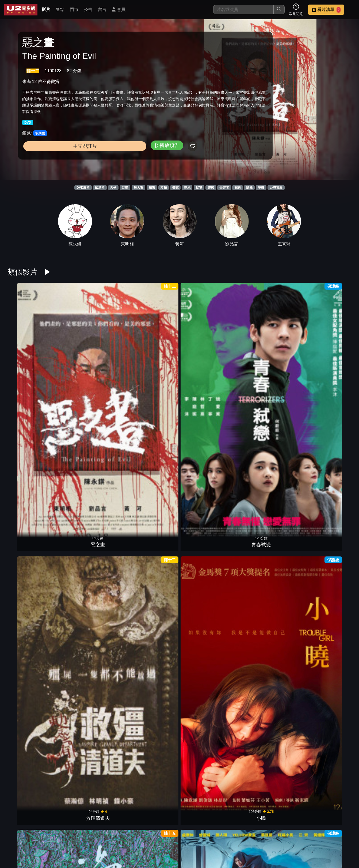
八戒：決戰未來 (114, 649)
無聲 (245, 496)
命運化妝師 (26, 496)
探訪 (238, 188)
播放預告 (120, 157)
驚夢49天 (70, 649)
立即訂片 (62, 158)
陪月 (333, 496)
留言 (102, 10)
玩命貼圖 (70, 420)
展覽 (199, 188)
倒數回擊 (158, 649)
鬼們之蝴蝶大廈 (70, 572)
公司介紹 (315, 837)
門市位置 (210, 837)
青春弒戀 (70, 343)
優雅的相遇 (333, 572)
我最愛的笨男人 (158, 801)
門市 (74, 10)
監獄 (125, 188)
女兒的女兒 (114, 572)
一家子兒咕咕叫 (26, 572)
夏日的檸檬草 (245, 572)
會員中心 (341, 837)
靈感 (211, 188)
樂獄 (333, 343)
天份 (113, 188)
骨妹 (201, 496)
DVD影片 (83, 188)
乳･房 (114, 420)
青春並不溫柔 (201, 649)
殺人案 (139, 188)
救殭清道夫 (114, 343)
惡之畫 (26, 343)
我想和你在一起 (245, 649)
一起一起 (201, 801)
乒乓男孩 (158, 572)
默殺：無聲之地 (26, 649)
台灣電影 (276, 188)
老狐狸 (245, 725)
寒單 (26, 420)
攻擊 (164, 188)
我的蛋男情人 (289, 420)
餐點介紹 (184, 837)
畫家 (175, 188)
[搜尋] (243, 10)
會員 (119, 10)
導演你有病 (289, 572)
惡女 (158, 725)
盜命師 (245, 420)
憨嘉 (158, 420)
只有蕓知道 (114, 496)
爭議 (261, 188)
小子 (114, 725)
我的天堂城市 (70, 725)
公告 (88, 10)
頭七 (289, 343)
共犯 (333, 420)
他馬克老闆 (245, 343)
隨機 (249, 188)
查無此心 (26, 725)
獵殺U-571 (289, 496)
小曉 (158, 343)
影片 (46, 10)
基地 (187, 188)
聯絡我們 (263, 837)
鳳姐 (201, 572)
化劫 (201, 725)
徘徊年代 (289, 725)
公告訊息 (236, 837)
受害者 (224, 188)
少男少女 (201, 343)
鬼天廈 (289, 649)
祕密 (152, 188)
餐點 (60, 10)
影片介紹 (158, 837)
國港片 (100, 188)
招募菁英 (289, 837)
